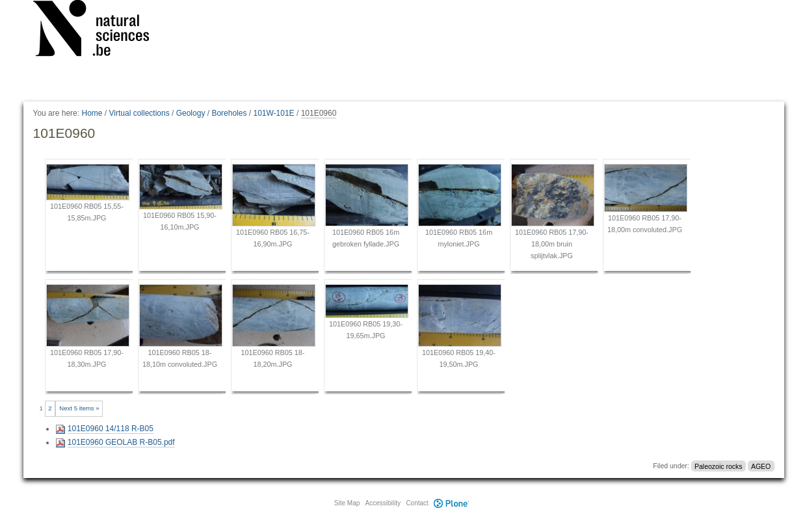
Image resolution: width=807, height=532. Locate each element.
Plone (452, 503)
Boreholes (229, 113)
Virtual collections (139, 113)
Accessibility (383, 503)
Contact (417, 503)
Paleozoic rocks (719, 466)
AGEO (761, 466)
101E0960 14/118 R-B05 (111, 429)
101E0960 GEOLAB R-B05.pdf (121, 442)
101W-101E (273, 113)
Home (92, 113)
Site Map (347, 503)
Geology (191, 113)
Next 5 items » (79, 408)
